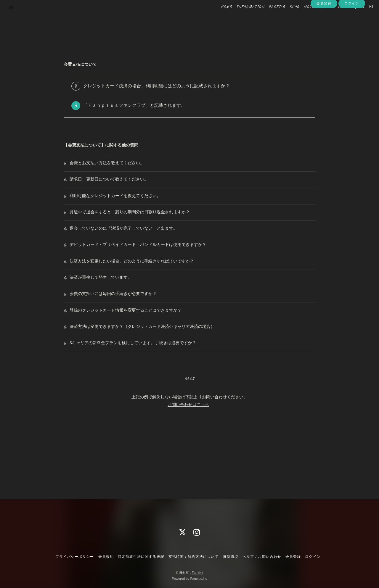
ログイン (352, 27)
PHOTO (335, 17)
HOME (217, 17)
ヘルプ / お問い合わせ (262, 557)
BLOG (285, 17)
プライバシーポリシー (75, 557)
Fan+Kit (197, 573)
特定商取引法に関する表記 (141, 557)
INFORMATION (241, 17)
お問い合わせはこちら (188, 466)
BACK (189, 440)
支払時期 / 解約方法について (194, 557)
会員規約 (106, 557)
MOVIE (301, 17)
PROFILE (268, 17)
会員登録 (324, 27)
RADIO (318, 17)
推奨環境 (231, 557)
